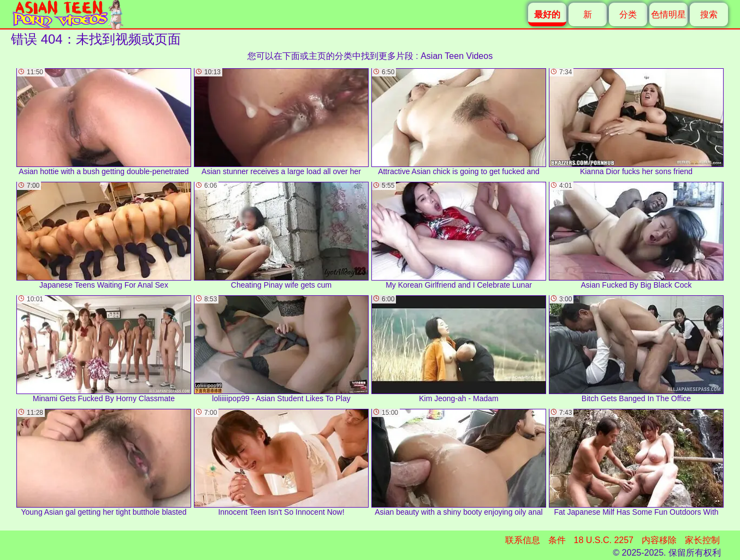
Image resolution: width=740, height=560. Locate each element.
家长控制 (702, 540)
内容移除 (659, 540)
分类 (628, 14)
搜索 (709, 14)
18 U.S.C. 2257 (604, 540)
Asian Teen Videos (457, 56)
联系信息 (523, 540)
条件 (557, 540)
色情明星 (668, 14)
